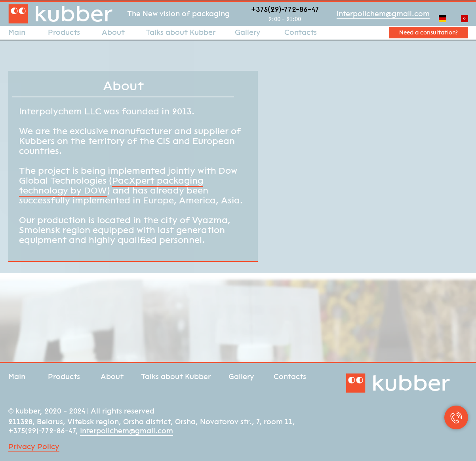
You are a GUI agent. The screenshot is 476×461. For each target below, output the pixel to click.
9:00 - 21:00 (285, 19)
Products (64, 32)
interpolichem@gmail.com (383, 14)
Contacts (301, 32)
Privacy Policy (34, 447)
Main (17, 32)
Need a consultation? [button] (428, 33)
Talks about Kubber (181, 32)
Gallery (248, 32)
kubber (73, 14)
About (113, 32)
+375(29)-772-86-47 (285, 9)
